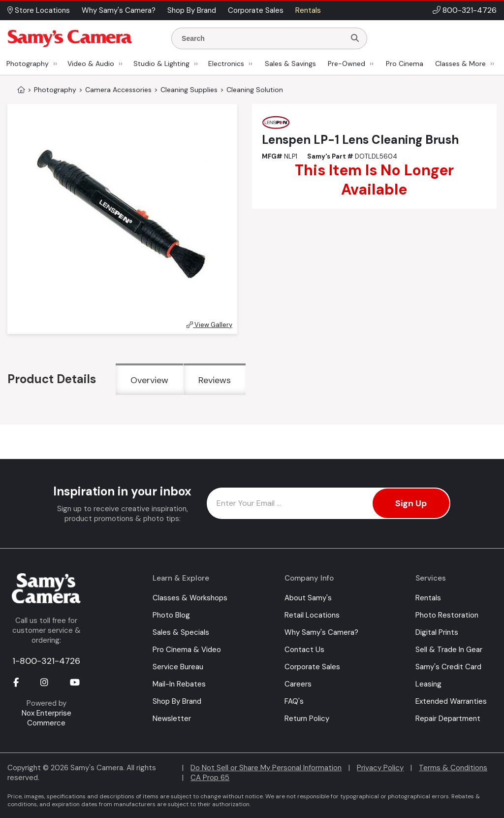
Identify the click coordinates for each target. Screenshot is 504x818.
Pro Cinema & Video (187, 650)
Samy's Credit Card (448, 667)
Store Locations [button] (39, 10)
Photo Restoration (447, 615)
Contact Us (304, 650)
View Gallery (209, 325)
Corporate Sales (312, 667)
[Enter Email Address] (329, 503)
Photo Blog (171, 615)
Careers (298, 684)
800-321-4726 (470, 10)
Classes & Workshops (190, 598)
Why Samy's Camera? (321, 632)
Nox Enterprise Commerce (47, 718)
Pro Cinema (405, 64)
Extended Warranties (451, 701)
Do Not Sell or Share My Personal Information (266, 768)
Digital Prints (437, 632)
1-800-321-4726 (46, 661)
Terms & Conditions (453, 768)
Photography (28, 64)
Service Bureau (178, 667)
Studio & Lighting (161, 64)
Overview (149, 380)
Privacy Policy (380, 768)
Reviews (215, 380)
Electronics (226, 64)
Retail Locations (312, 615)
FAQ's (294, 701)
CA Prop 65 (210, 778)
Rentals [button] (308, 10)
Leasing (428, 684)
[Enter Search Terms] (262, 38)
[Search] (355, 38)
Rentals (428, 598)
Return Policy (307, 719)
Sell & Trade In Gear (449, 650)
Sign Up (411, 503)
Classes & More (460, 64)
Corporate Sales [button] (256, 10)
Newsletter (172, 719)
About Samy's (308, 598)
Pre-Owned (346, 64)
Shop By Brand (177, 701)
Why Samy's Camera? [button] (119, 10)
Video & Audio (91, 64)
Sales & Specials (181, 632)
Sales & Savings (290, 64)
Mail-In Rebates (179, 684)
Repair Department (448, 719)
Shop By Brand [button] (192, 10)
